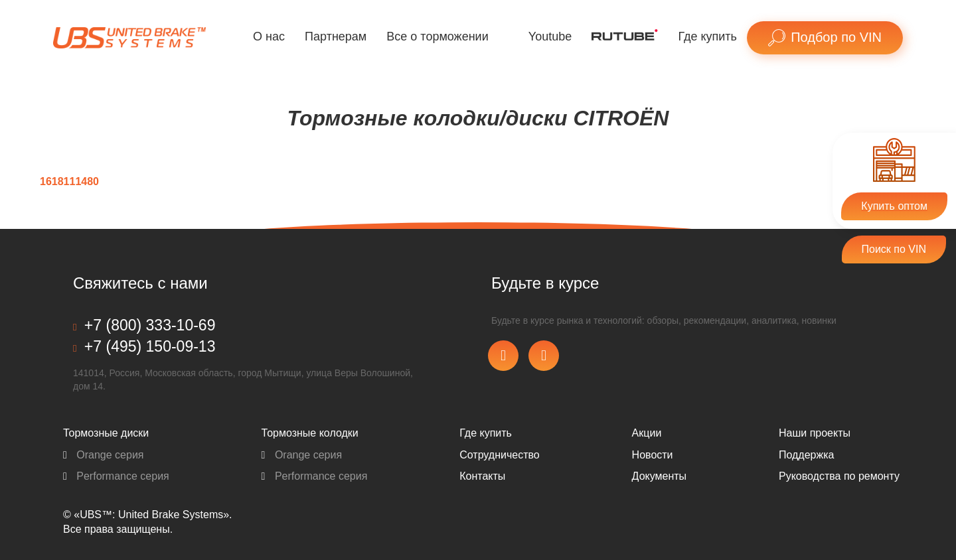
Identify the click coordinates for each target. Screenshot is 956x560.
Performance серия (116, 476)
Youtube (550, 36)
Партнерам (336, 36)
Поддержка (806, 455)
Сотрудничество (500, 455)
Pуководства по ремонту (839, 476)
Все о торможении (437, 36)
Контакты (482, 476)
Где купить (707, 36)
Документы (659, 476)
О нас (269, 36)
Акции (647, 433)
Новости (653, 455)
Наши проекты (815, 433)
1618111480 (69, 181)
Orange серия (104, 455)
